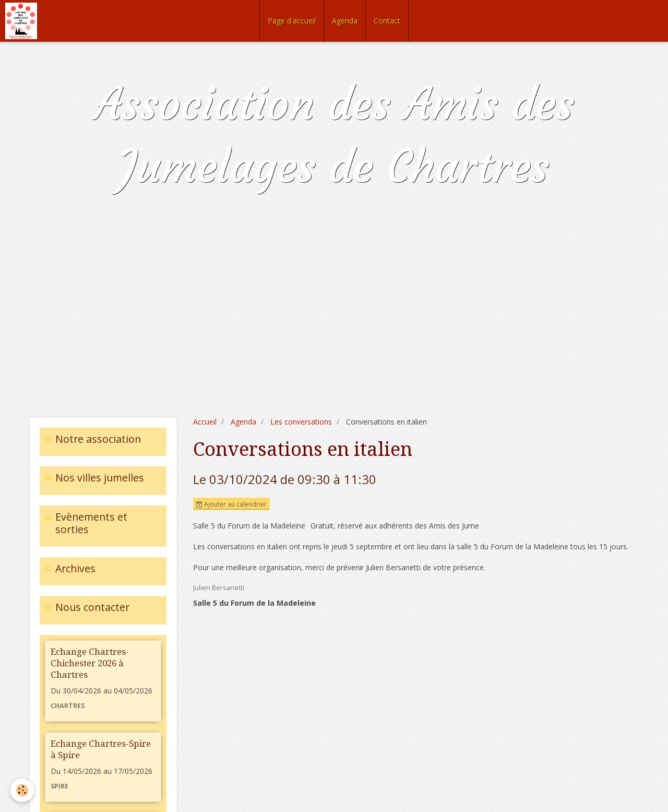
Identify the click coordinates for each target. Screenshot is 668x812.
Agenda (345, 21)
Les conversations (301, 422)
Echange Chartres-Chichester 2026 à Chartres (90, 663)
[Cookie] (22, 790)
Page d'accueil (292, 21)
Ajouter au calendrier (231, 504)
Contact (387, 21)
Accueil (205, 422)
